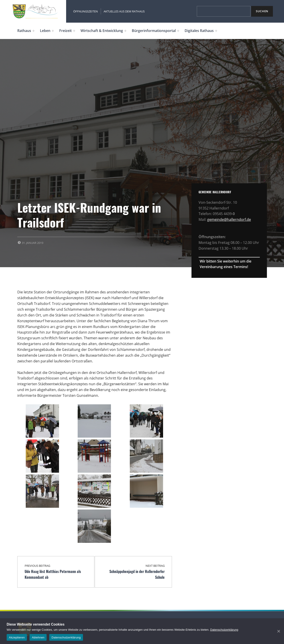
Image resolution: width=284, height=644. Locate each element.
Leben (45, 31)
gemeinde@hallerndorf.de (229, 219)
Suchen (262, 11)
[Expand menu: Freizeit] (74, 31)
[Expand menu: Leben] (53, 31)
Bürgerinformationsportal (154, 31)
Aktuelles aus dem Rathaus (124, 11)
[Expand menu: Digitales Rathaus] (216, 31)
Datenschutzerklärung (224, 630)
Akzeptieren (17, 637)
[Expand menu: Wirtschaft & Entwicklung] (125, 31)
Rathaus (24, 31)
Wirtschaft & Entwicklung (102, 31)
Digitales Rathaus (199, 31)
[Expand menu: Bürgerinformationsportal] (178, 31)
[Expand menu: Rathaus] (34, 31)
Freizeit (65, 31)
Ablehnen (38, 637)
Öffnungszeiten (86, 11)
